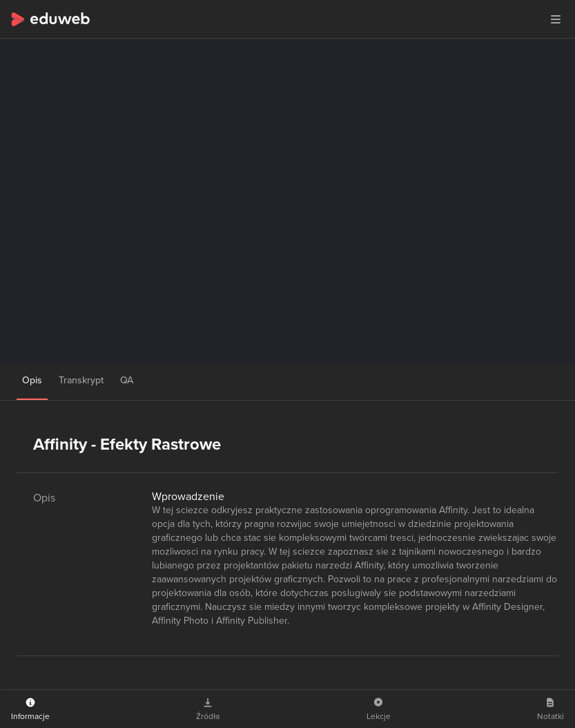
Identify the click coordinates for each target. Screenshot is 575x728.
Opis (32, 380)
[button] (556, 19)
